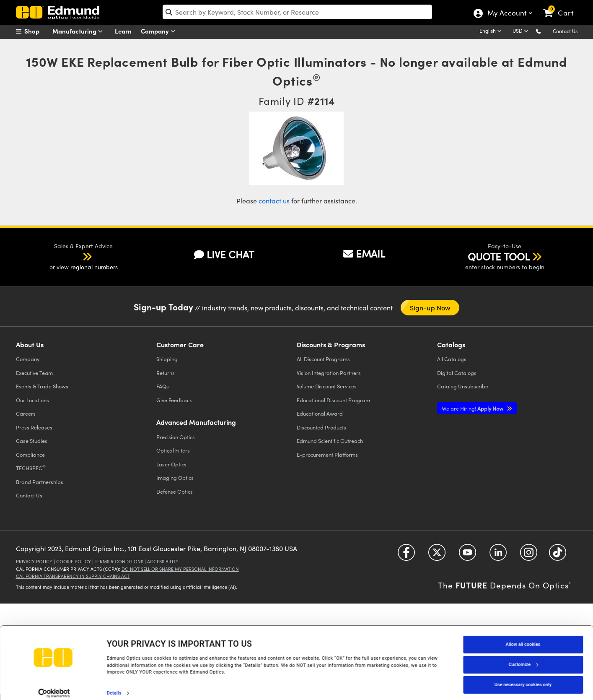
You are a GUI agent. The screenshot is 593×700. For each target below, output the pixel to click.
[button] (545, 31)
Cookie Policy (74, 561)
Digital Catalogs (457, 373)
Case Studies (32, 441)
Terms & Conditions (119, 561)
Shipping (167, 359)
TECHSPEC (31, 468)
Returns (166, 373)
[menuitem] (37, 31)
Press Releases (34, 427)
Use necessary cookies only (523, 676)
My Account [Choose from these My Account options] (506, 14)
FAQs (163, 386)
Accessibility (163, 561)
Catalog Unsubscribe (463, 386)
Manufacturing (79, 31)
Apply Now (473, 408)
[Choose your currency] (522, 31)
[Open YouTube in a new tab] (467, 555)
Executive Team (34, 373)
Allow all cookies (523, 636)
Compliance (30, 454)
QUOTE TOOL (499, 256)
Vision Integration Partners (329, 373)
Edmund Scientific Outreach (330, 441)
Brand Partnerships (40, 482)
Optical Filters (173, 450)
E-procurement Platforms (327, 454)
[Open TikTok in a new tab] (558, 555)
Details (114, 685)
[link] (562, 6)
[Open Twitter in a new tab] (437, 555)
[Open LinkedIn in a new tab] (498, 555)
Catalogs (452, 359)
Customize (523, 656)
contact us (274, 201)
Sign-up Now (430, 308)
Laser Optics (171, 464)
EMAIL (364, 253)
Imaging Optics (175, 478)
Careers (26, 413)
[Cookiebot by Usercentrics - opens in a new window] (54, 685)
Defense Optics (175, 491)
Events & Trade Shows (42, 386)
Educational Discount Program (333, 400)
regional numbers (94, 267)
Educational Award (320, 413)
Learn (123, 31)
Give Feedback (174, 400)
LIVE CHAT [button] (224, 254)
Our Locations (32, 400)
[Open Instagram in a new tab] (529, 555)
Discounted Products (321, 427)
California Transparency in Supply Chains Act (73, 576)
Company (160, 31)
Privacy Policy (34, 561)
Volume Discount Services (327, 386)
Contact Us (565, 31)
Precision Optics (176, 437)
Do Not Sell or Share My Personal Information (180, 569)
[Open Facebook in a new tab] (406, 555)
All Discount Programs (323, 359)
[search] (297, 12)
